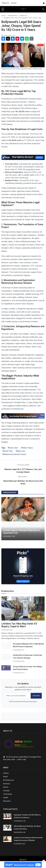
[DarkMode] (44, 3)
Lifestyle (6, 791)
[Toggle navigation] (43, 9)
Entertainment (8, 780)
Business (7, 784)
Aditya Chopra (27, 448)
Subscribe (36, 696)
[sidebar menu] (3, 9)
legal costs (21, 451)
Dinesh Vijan (8, 451)
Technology (8, 794)
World (5, 777)
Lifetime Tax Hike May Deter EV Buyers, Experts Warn (19, 625)
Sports (6, 787)
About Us (6, 3)
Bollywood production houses (15, 454)
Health (6, 798)
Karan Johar (13, 448)
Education (7, 801)
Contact (14, 3)
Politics (6, 773)
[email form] (18, 696)
